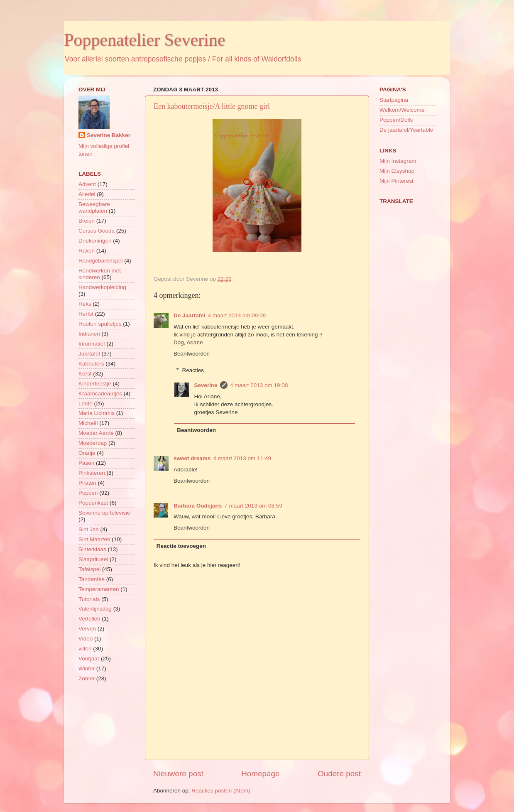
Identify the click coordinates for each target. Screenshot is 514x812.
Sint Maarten (94, 539)
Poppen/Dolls (396, 120)
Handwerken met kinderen (100, 274)
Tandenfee (92, 579)
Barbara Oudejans (198, 506)
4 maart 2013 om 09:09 (237, 315)
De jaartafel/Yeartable (406, 130)
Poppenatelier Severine (144, 40)
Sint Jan (89, 529)
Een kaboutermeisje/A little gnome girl (212, 106)
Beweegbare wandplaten (94, 207)
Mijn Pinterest (397, 181)
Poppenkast (93, 503)
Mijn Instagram (398, 161)
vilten (85, 649)
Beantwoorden (192, 354)
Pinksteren (92, 473)
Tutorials (89, 599)
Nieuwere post (178, 774)
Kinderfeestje (95, 384)
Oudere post (339, 774)
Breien (87, 221)
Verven (87, 629)
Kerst (85, 374)
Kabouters (91, 364)
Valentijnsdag (95, 609)
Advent (87, 184)
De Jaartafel (190, 315)
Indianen (89, 334)
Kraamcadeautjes (100, 394)
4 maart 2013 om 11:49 (242, 458)
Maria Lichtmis (97, 413)
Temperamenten (99, 589)
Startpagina (394, 100)
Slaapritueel (93, 559)
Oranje (87, 453)
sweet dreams (192, 458)
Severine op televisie (104, 513)
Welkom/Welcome (402, 110)
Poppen (88, 493)
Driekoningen (95, 241)
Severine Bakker (109, 135)
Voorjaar (89, 659)
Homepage (260, 774)
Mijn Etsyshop (397, 171)
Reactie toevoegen (181, 546)
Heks (85, 304)
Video (86, 639)
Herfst (86, 314)
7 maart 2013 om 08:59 (253, 506)
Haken (87, 251)
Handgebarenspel (101, 261)
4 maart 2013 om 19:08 (259, 385)
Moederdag (93, 443)
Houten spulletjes (100, 324)
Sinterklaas (92, 549)
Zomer (87, 678)
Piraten (87, 483)
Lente (86, 404)
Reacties (193, 370)
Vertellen (89, 619)
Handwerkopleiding (102, 287)
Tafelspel (89, 569)
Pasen (86, 463)
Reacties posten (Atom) (221, 791)
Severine (206, 385)
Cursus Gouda (97, 231)
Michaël (88, 423)
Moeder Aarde (96, 433)
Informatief (92, 344)
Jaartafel (89, 354)
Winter (87, 668)
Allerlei (87, 194)
